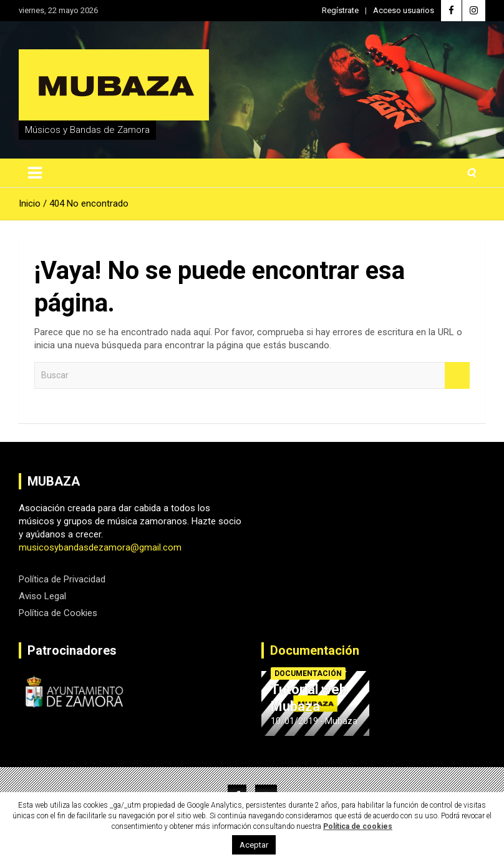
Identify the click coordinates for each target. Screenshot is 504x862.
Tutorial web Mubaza (309, 698)
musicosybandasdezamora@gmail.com (100, 547)
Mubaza (341, 721)
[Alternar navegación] (35, 173)
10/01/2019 (294, 721)
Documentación (315, 650)
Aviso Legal (42, 596)
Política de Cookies (58, 613)
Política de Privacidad (62, 579)
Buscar (457, 375)
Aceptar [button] (254, 845)
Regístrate (340, 10)
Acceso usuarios (404, 10)
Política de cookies (358, 826)
